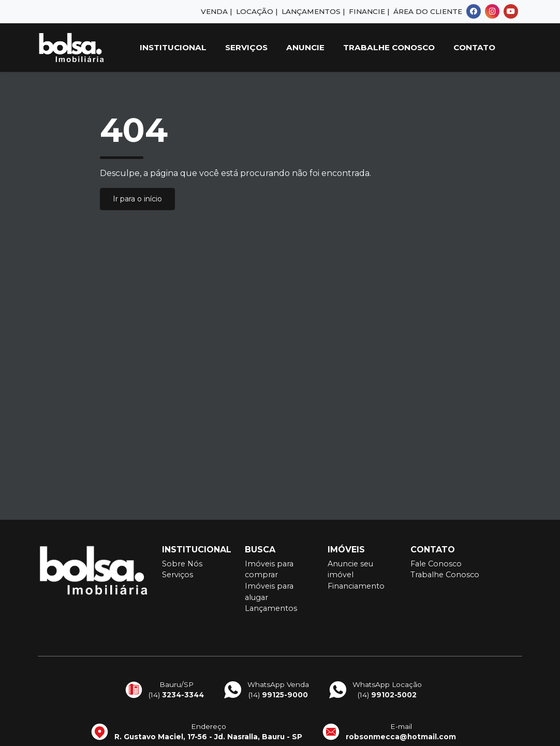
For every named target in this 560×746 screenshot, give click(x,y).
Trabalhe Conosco (389, 47)
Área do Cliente (428, 11)
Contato (474, 47)
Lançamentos (271, 608)
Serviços (246, 47)
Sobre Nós (182, 564)
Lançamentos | (313, 11)
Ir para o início (137, 199)
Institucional (173, 47)
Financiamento (356, 586)
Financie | (369, 11)
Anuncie (305, 47)
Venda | (216, 11)
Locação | (257, 11)
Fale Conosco (436, 564)
